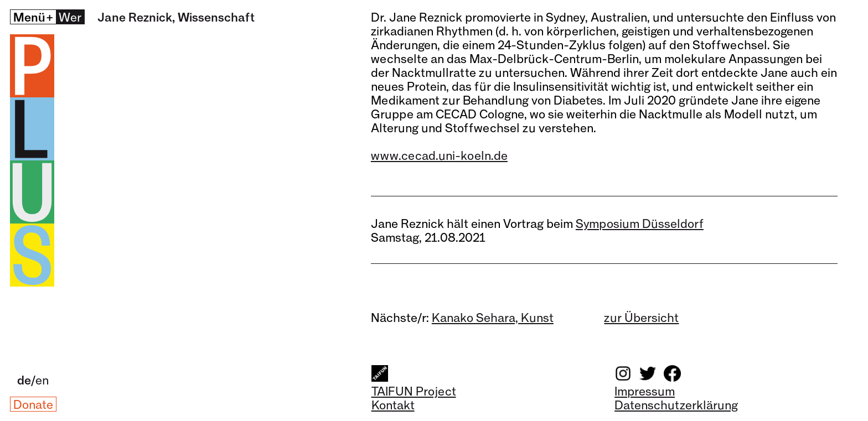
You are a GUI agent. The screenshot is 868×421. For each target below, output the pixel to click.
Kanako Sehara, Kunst (493, 317)
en (42, 380)
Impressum (645, 391)
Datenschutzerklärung (676, 405)
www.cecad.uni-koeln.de (439, 155)
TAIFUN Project (414, 391)
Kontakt (393, 405)
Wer (70, 17)
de (24, 380)
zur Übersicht (641, 317)
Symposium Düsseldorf (640, 223)
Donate (33, 404)
